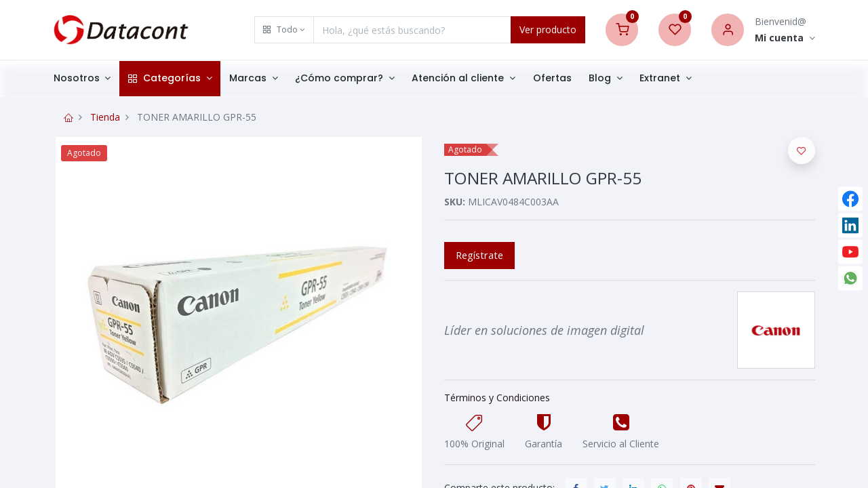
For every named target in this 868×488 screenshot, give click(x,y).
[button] (284, 30)
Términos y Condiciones (497, 398)
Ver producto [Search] (548, 29)
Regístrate (479, 255)
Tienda (105, 117)
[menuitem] (560, 79)
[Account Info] (785, 38)
